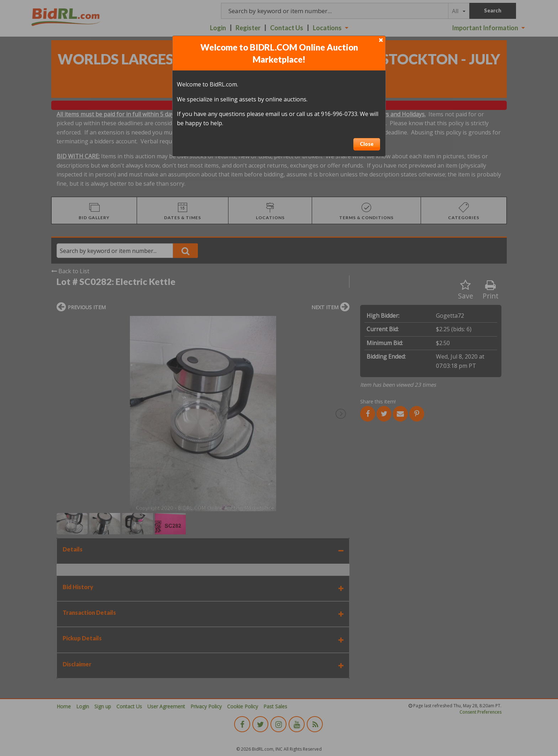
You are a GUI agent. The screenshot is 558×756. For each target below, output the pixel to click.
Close (367, 144)
